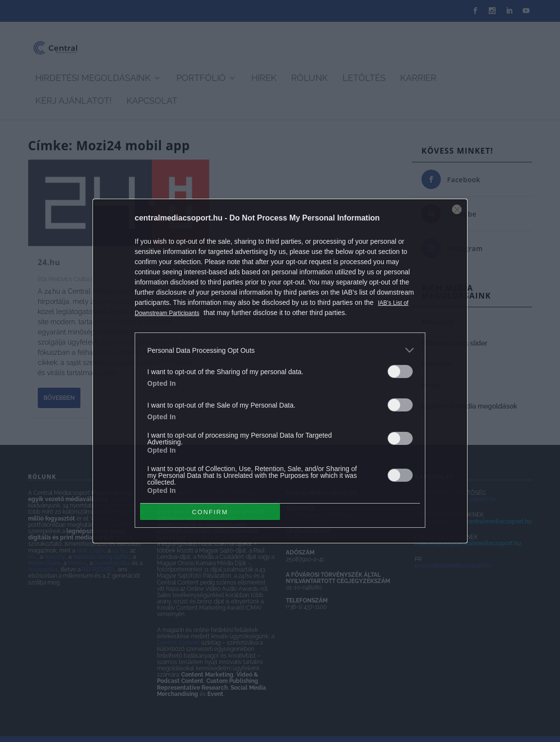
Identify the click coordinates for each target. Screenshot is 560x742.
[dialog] (280, 371)
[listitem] (280, 350)
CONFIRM (210, 512)
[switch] (400, 371)
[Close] (457, 209)
